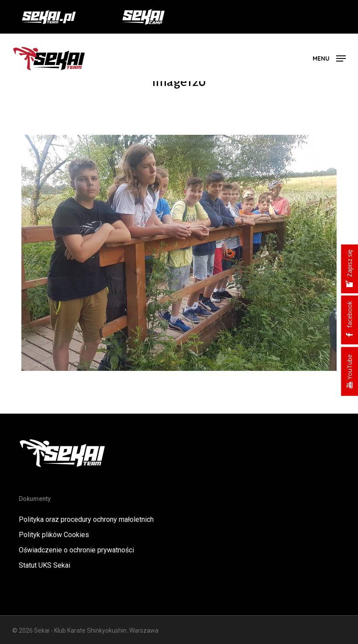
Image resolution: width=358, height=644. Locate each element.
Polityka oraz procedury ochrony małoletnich (86, 519)
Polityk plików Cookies (54, 535)
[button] (329, 58)
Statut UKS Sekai (45, 565)
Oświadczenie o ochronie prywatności (76, 550)
